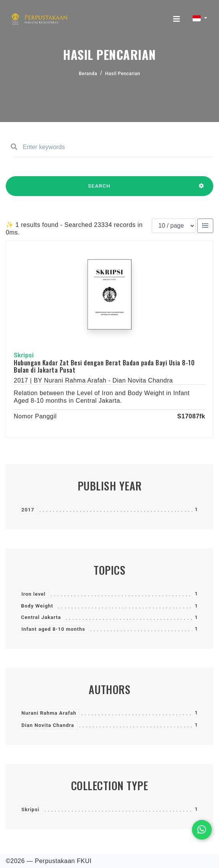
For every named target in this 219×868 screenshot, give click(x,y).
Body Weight (37, 606)
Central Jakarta (41, 617)
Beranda (88, 74)
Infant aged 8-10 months (53, 629)
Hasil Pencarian (123, 74)
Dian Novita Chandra (48, 725)
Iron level (33, 594)
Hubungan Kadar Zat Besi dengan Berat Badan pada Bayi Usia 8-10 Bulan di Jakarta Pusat (104, 366)
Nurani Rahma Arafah (49, 713)
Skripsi (30, 809)
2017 (28, 510)
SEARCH (99, 190)
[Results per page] (174, 226)
